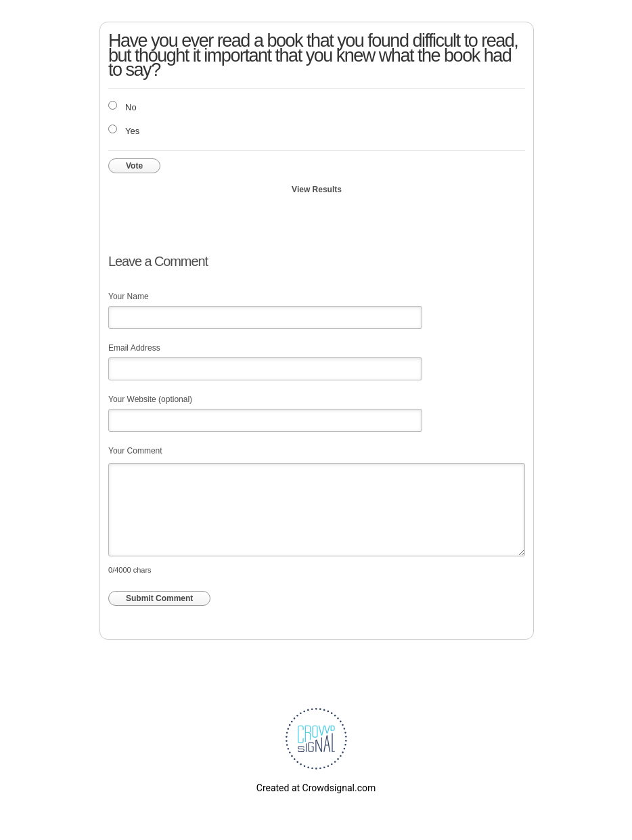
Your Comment (135, 451)
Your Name (129, 296)
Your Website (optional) (150, 399)
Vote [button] (134, 166)
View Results (317, 190)
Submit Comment (159, 598)
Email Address (134, 348)
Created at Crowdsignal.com (316, 788)
